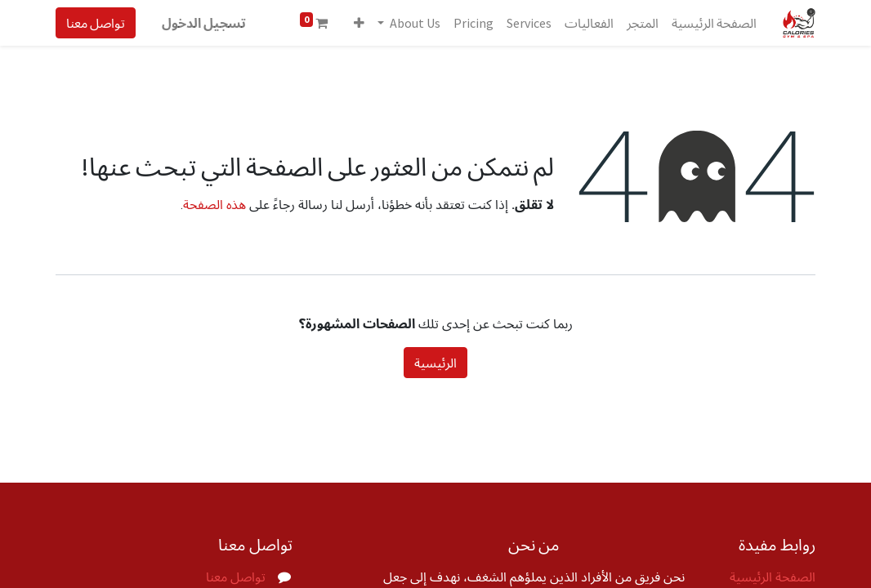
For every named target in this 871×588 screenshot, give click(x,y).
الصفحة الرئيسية (773, 577)
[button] (359, 23)
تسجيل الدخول (204, 23)
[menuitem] (714, 23)
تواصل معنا (96, 23)
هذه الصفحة (214, 205)
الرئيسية (435, 363)
